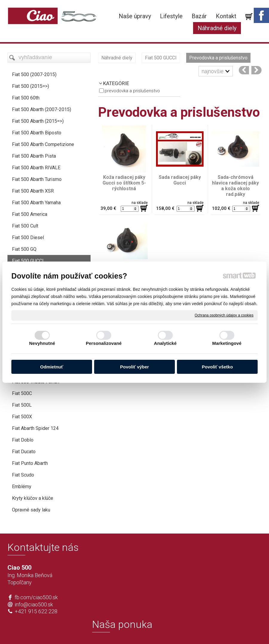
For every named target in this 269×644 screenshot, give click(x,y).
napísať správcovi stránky (117, 630)
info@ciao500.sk (34, 604)
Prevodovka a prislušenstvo (132, 91)
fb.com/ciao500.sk (36, 597)
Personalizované (104, 343)
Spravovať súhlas (223, 630)
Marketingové (227, 343)
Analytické (165, 343)
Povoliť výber (134, 367)
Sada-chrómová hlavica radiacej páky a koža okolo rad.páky (236, 186)
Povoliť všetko (217, 367)
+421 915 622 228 (36, 611)
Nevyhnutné (42, 343)
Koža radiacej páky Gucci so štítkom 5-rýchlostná (124, 183)
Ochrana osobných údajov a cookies (224, 315)
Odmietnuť (52, 367)
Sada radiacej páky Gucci (180, 180)
